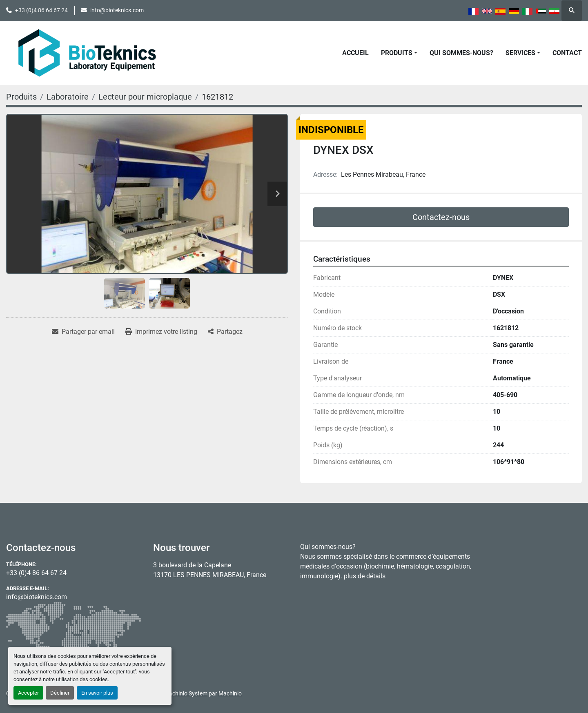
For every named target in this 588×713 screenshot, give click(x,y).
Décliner (60, 693)
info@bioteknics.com (117, 10)
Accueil (355, 53)
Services (520, 53)
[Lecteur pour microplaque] (145, 97)
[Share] (225, 332)
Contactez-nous (441, 217)
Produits (397, 53)
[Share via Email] (83, 332)
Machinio (230, 693)
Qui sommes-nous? (461, 53)
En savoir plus (97, 693)
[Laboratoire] (68, 97)
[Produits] (21, 97)
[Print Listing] (161, 332)
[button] (399, 53)
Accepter (28, 693)
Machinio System (186, 693)
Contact (567, 53)
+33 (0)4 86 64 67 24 (41, 10)
